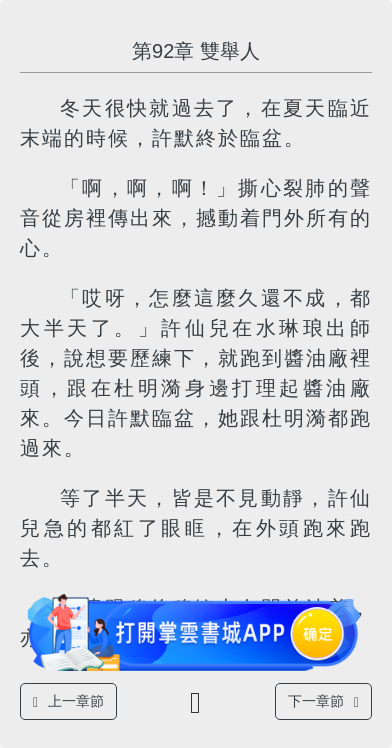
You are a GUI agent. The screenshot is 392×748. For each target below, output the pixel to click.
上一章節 (68, 701)
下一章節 (323, 701)
